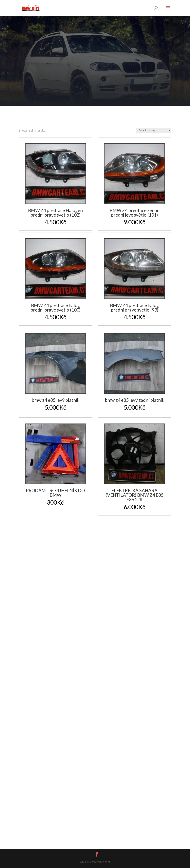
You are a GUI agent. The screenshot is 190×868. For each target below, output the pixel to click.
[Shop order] (154, 130)
